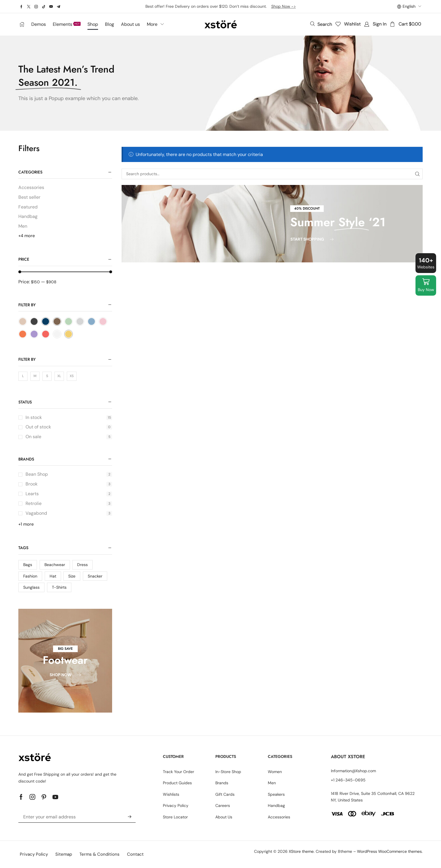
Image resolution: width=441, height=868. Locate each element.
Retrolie (69, 503)
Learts (69, 494)
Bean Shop (69, 474)
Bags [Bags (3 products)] (28, 565)
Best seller (29, 197)
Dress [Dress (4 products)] (82, 565)
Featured (28, 207)
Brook (69, 484)
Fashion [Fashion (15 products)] (30, 576)
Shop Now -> (284, 6)
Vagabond (69, 513)
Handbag (28, 216)
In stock (69, 417)
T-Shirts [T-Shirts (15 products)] (59, 587)
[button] (321, 24)
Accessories (31, 187)
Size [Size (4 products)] (72, 576)
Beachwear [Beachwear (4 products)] (55, 565)
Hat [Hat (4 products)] (53, 576)
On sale (69, 437)
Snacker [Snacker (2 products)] (95, 576)
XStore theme (301, 851)
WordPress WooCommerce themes (389, 851)
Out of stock (69, 427)
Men (23, 226)
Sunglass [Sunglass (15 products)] (31, 587)
